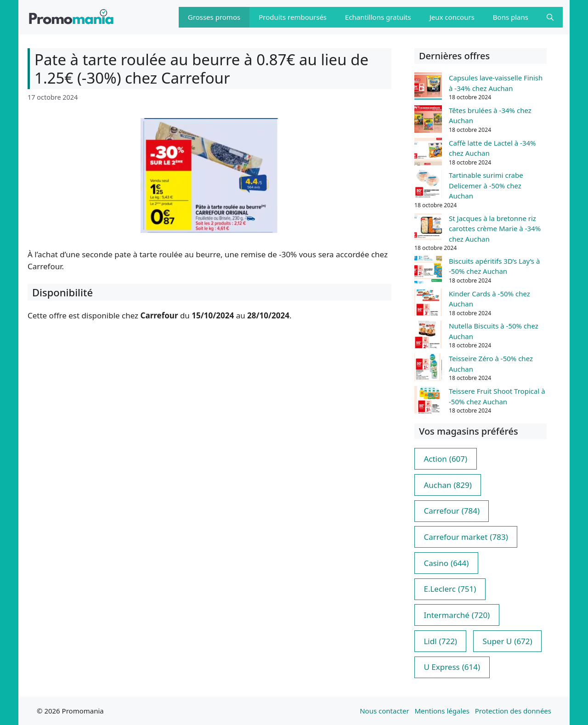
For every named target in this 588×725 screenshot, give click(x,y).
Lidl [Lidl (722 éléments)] (440, 641)
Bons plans (511, 17)
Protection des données (513, 711)
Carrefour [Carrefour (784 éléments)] (452, 511)
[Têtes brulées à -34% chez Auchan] (428, 120)
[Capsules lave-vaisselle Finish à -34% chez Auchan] (428, 88)
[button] (550, 17)
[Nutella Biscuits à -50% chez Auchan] (428, 336)
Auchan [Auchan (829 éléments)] (447, 485)
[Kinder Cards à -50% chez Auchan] (428, 304)
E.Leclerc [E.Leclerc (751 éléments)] (450, 589)
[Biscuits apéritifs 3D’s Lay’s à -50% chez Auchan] (428, 271)
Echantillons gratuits (378, 17)
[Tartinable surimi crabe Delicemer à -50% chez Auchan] (428, 185)
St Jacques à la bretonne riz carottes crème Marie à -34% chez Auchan (495, 229)
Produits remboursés (293, 17)
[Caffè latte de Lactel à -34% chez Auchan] (428, 153)
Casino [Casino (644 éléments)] (446, 563)
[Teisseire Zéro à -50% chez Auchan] (428, 368)
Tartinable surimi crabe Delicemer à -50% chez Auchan (486, 185)
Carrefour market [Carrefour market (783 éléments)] (466, 537)
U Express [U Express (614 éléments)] (452, 667)
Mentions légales (442, 711)
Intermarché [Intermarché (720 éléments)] (457, 615)
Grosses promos (214, 17)
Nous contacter (384, 711)
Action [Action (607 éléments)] (445, 459)
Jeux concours (452, 17)
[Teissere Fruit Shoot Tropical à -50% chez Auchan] (428, 401)
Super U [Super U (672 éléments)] (508, 641)
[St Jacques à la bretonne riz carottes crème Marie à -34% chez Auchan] (428, 228)
